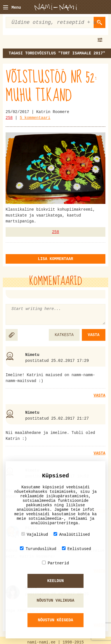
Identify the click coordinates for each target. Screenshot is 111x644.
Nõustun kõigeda (55, 620)
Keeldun (56, 581)
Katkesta (64, 335)
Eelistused (77, 549)
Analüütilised (72, 534)
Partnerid (55, 563)
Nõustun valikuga (55, 601)
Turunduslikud (38, 549)
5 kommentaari (35, 118)
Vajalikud (35, 534)
